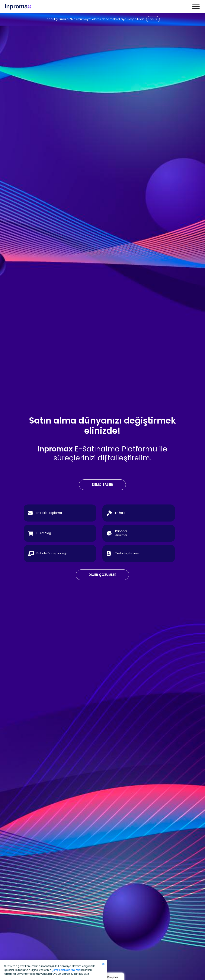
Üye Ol (153, 19)
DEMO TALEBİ (102, 485)
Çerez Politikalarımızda (66, 970)
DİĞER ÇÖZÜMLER (102, 575)
